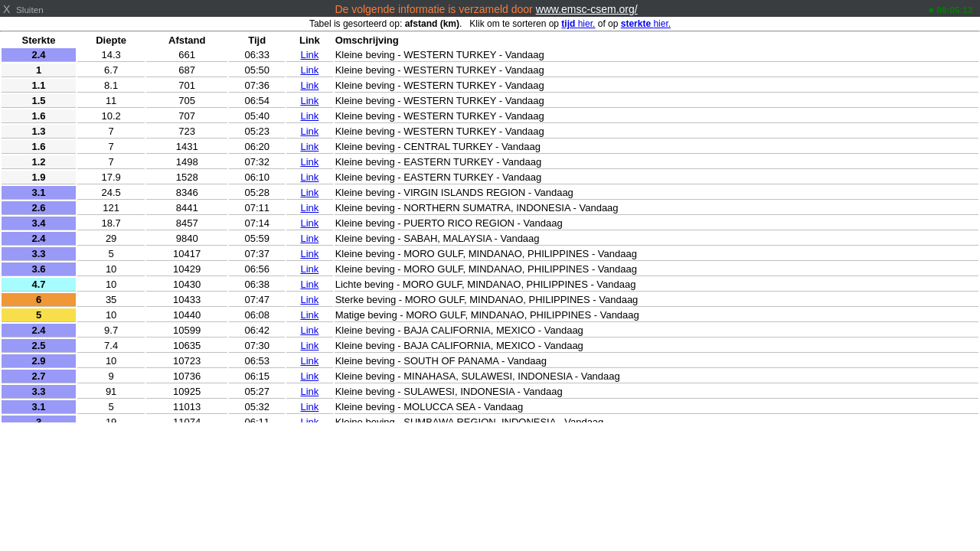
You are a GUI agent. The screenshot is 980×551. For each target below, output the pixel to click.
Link (309, 55)
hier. (578, 24)
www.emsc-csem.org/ (587, 9)
